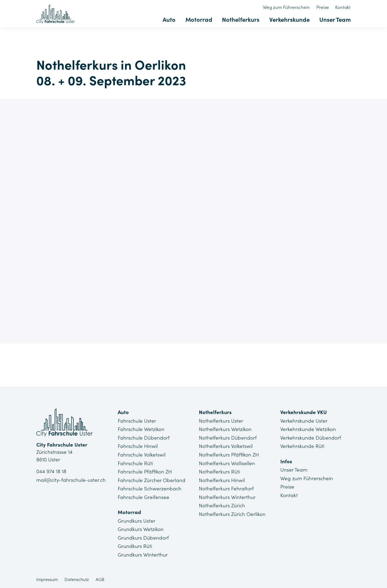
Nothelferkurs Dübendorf (228, 437)
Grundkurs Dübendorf (143, 537)
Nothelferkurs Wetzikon (225, 429)
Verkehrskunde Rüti (302, 446)
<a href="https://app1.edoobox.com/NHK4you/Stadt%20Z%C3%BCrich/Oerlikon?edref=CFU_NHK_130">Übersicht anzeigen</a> (193, 220)
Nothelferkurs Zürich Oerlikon (232, 513)
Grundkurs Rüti (135, 545)
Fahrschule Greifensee (144, 497)
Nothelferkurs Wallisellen (227, 463)
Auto (171, 19)
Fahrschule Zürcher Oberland (152, 480)
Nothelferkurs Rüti (219, 471)
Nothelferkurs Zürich (222, 505)
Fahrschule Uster (137, 421)
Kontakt (343, 7)
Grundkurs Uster (137, 520)
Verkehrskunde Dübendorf (311, 437)
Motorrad (200, 19)
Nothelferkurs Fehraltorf (226, 488)
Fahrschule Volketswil (142, 454)
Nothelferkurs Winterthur (227, 497)
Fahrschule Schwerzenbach (150, 488)
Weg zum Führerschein (287, 7)
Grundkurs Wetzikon (141, 529)
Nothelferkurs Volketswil (226, 446)
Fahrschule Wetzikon (141, 429)
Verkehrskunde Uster (304, 421)
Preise (323, 7)
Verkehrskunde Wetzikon (308, 429)
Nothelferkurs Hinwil (222, 480)
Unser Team (335, 19)
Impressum (47, 579)
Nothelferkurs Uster (221, 421)
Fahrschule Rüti (135, 463)
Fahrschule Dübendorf (144, 437)
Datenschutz (77, 579)
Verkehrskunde (290, 19)
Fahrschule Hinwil (138, 446)
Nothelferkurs (241, 19)
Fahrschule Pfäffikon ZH (145, 471)
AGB (100, 579)
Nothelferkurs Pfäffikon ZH (229, 454)
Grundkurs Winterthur (143, 554)
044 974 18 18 (51, 472)
